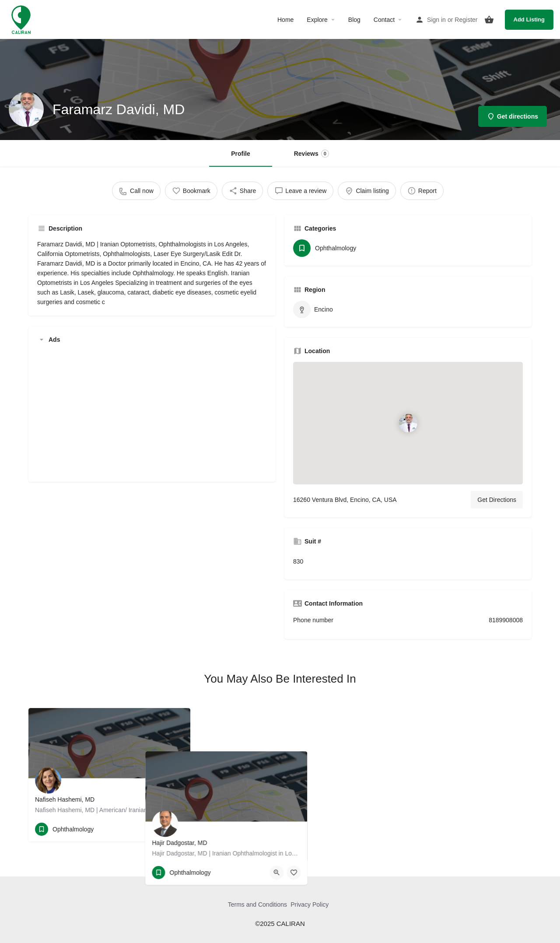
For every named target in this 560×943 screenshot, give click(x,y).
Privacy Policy (310, 904)
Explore (317, 20)
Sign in (436, 20)
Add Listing (529, 19)
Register (466, 20)
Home (285, 20)
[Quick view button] (160, 829)
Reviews (311, 154)
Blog (354, 20)
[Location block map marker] (408, 423)
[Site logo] (22, 19)
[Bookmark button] (177, 829)
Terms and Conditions (257, 904)
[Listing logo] (26, 109)
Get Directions (497, 500)
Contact (384, 20)
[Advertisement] (152, 412)
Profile (241, 154)
